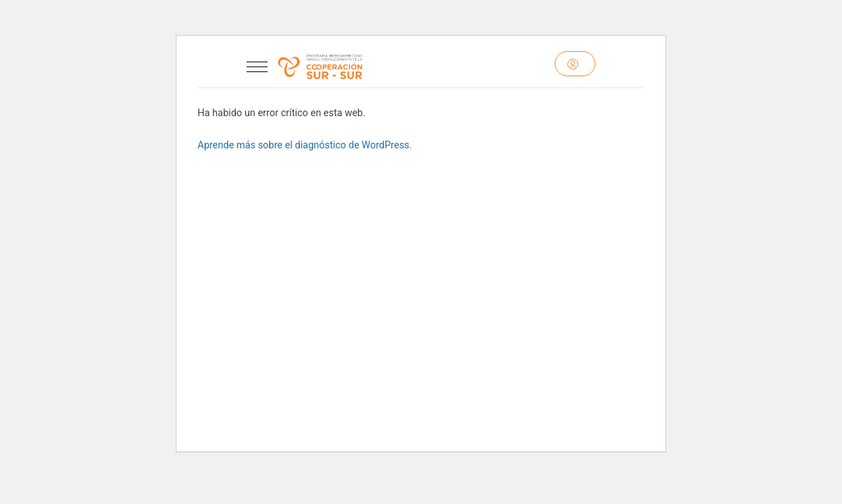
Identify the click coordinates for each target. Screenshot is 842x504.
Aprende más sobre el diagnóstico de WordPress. (305, 145)
